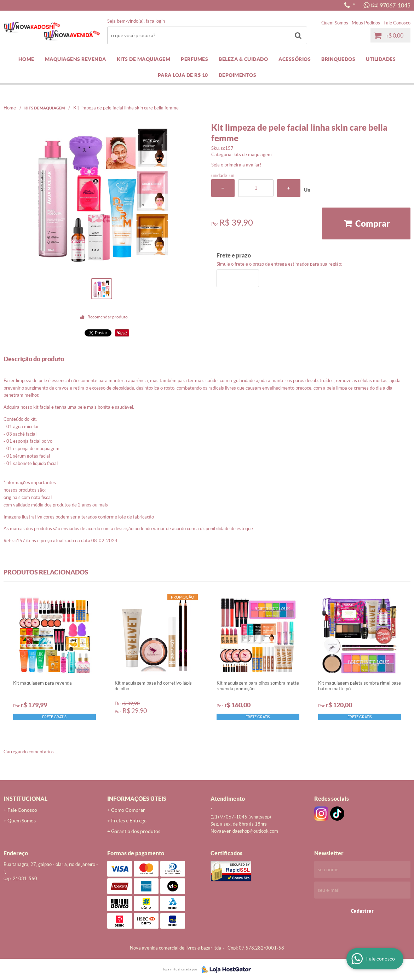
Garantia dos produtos (136, 831)
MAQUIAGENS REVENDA (76, 59)
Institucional (25, 799)
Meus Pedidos (366, 23)
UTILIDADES (381, 59)
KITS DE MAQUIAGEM (144, 59)
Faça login (155, 21)
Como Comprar (128, 810)
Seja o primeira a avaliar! (236, 165)
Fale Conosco (397, 23)
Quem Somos (335, 23)
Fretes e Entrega (129, 821)
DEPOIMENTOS (238, 75)
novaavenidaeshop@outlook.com (244, 831)
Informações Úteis (137, 799)
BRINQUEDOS (338, 59)
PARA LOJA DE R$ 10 (183, 75)
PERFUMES (194, 59)
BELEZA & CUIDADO (243, 59)
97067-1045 (391, 5)
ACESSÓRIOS (295, 59)
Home (26, 59)
